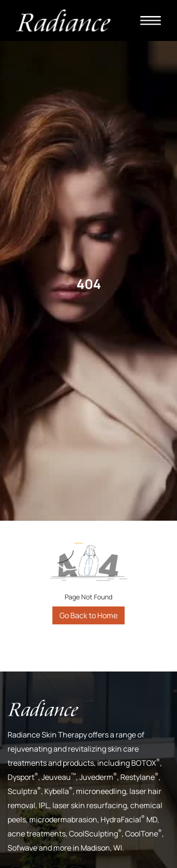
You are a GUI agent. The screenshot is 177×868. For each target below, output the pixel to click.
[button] (151, 20)
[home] (63, 20)
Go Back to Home (88, 615)
